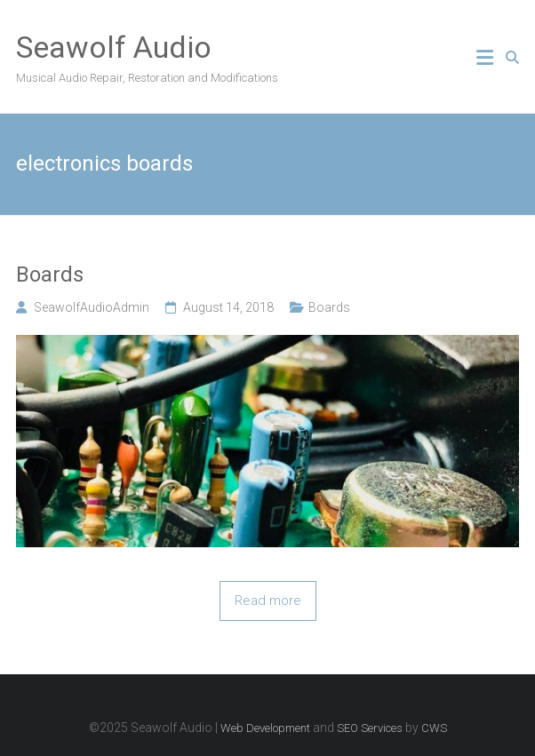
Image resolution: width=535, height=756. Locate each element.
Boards (50, 275)
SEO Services (370, 728)
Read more (268, 601)
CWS (434, 728)
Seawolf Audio (114, 47)
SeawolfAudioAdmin (92, 307)
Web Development (265, 728)
